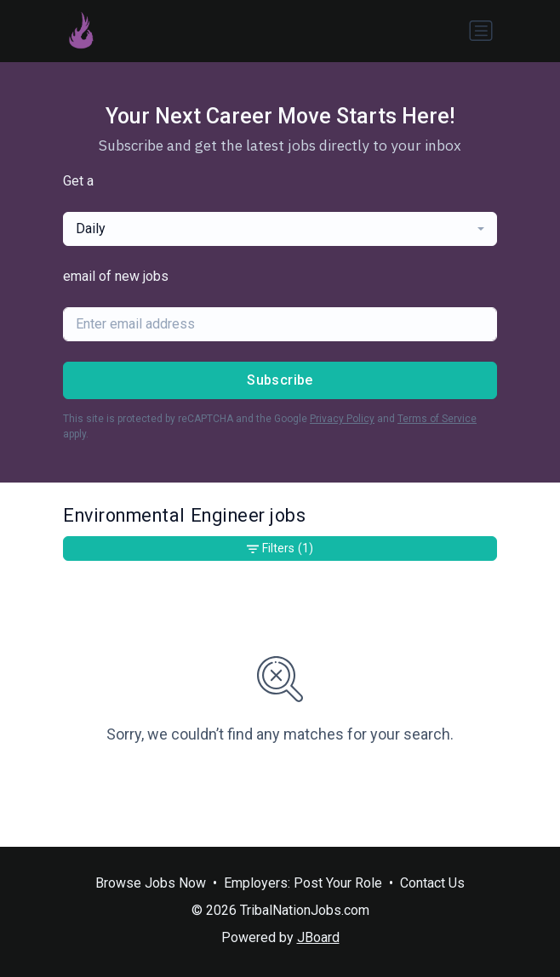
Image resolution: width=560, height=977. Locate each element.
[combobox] (280, 229)
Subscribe (280, 380)
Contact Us (432, 883)
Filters (280, 548)
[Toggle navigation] (481, 31)
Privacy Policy (342, 419)
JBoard (318, 937)
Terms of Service (437, 419)
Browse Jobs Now (151, 883)
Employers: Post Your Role (303, 883)
